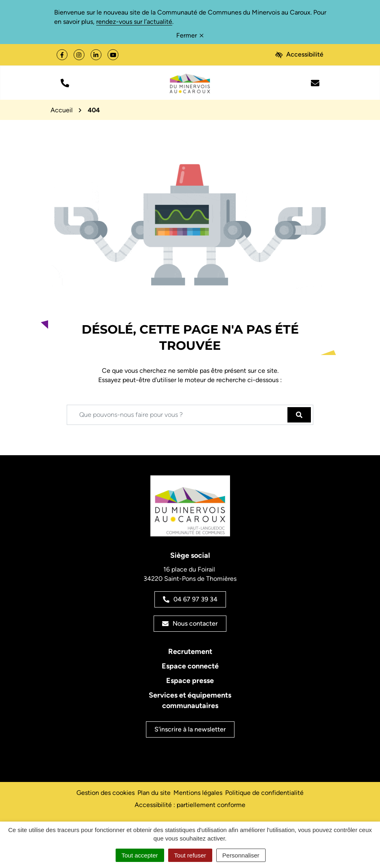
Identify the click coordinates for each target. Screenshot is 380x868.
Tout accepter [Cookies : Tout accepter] (140, 855)
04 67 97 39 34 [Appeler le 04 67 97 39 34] (190, 599)
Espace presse (190, 681)
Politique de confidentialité (264, 793)
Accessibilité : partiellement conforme (190, 805)
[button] (65, 83)
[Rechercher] (299, 415)
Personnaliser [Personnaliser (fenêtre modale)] (241, 855)
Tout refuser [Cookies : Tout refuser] (190, 855)
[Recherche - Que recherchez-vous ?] (177, 415)
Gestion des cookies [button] (106, 793)
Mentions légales (198, 793)
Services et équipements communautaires (190, 700)
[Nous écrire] (315, 83)
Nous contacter (190, 623)
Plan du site (154, 793)
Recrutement (190, 652)
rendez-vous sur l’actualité (134, 22)
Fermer (190, 35)
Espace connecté (190, 666)
